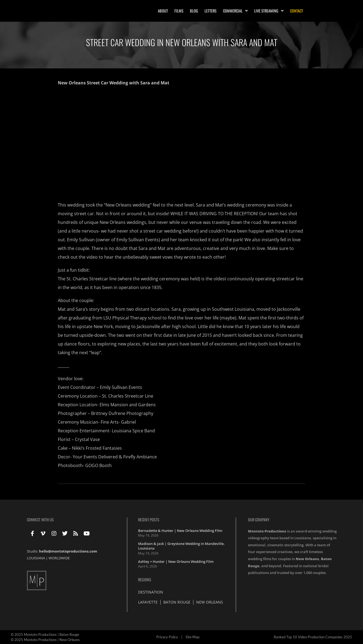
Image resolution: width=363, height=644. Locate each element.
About (163, 11)
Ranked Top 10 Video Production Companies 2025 (313, 637)
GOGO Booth (98, 465)
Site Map (192, 637)
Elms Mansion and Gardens (128, 405)
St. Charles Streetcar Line (128, 396)
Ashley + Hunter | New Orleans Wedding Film (176, 561)
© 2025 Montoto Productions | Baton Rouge (45, 635)
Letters (211, 11)
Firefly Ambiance (140, 457)
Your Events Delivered (95, 457)
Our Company (259, 520)
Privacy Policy (167, 637)
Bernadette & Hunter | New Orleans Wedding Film (180, 531)
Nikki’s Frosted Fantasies (97, 448)
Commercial (235, 11)
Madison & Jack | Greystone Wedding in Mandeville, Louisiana (181, 546)
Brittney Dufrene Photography (122, 413)
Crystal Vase (87, 439)
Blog (194, 11)
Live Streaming (269, 11)
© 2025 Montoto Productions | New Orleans (45, 640)
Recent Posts (149, 520)
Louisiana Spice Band (133, 431)
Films (179, 11)
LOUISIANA (36, 558)
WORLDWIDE (59, 558)
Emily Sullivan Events (121, 387)
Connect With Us (40, 520)
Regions (145, 580)
